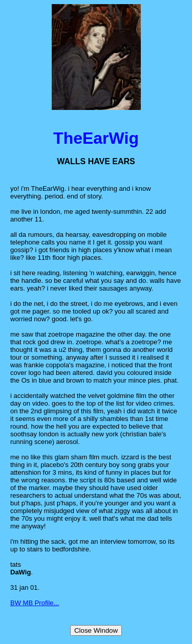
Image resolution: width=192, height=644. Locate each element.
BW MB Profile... (35, 603)
